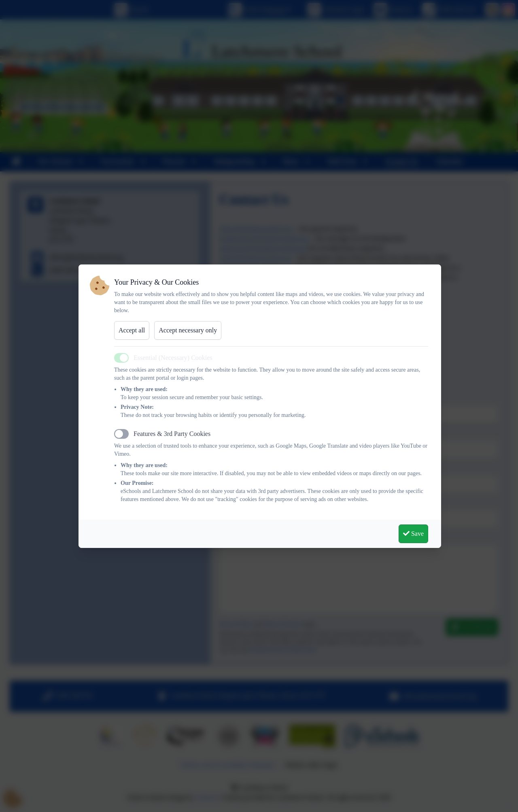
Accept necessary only (188, 330)
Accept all (132, 330)
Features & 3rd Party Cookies (172, 434)
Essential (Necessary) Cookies (173, 358)
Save (413, 534)
